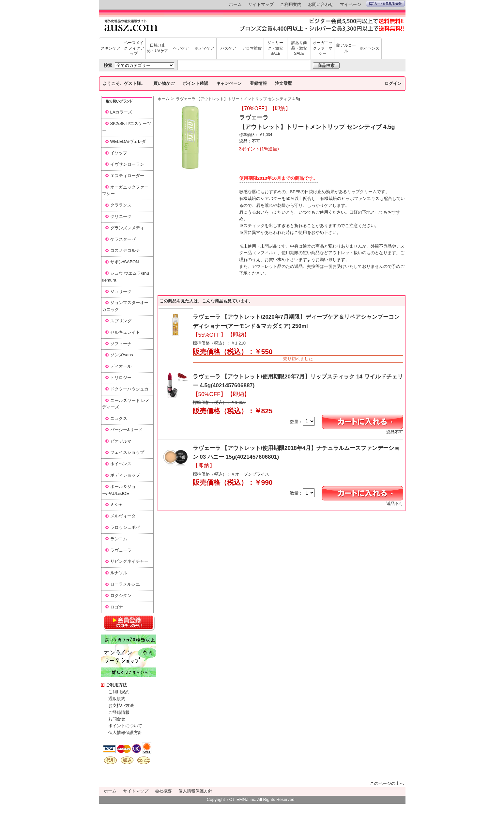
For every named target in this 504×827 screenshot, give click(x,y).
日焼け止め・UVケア (157, 48)
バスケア (228, 48)
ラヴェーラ (121, 550)
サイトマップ (261, 4)
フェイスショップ (127, 452)
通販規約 (117, 699)
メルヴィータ (123, 516)
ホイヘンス (370, 48)
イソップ (119, 153)
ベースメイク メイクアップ (134, 48)
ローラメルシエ (125, 584)
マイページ (351, 4)
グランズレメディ (127, 228)
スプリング (121, 321)
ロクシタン (121, 596)
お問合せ (117, 719)
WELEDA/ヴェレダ (128, 141)
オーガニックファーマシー (323, 48)
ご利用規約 (119, 692)
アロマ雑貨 (252, 48)
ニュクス (119, 418)
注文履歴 (283, 83)
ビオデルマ (121, 441)
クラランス (121, 205)
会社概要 (163, 791)
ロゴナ (117, 607)
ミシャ (117, 505)
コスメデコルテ (125, 250)
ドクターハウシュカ (129, 389)
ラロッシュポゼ (125, 527)
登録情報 (258, 83)
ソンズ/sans (122, 355)
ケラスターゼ (123, 239)
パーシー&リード (127, 430)
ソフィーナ (121, 344)
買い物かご (164, 83)
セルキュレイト (125, 332)
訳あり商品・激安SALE (299, 48)
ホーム (235, 4)
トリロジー (121, 378)
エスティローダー (127, 176)
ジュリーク (121, 291)
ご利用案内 (291, 4)
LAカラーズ (121, 112)
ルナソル (119, 573)
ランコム (119, 539)
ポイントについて (125, 726)
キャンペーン (229, 83)
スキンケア (111, 48)
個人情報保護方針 (125, 733)
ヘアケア (181, 48)
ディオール (121, 366)
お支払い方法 (121, 705)
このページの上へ (387, 783)
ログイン (393, 83)
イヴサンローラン (127, 164)
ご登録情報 (119, 712)
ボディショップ (125, 475)
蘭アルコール (346, 48)
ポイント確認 (195, 83)
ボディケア (205, 48)
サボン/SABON (125, 262)
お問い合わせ (321, 4)
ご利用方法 (116, 685)
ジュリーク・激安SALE (275, 48)
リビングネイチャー (129, 561)
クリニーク (121, 216)
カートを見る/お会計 (385, 4)
